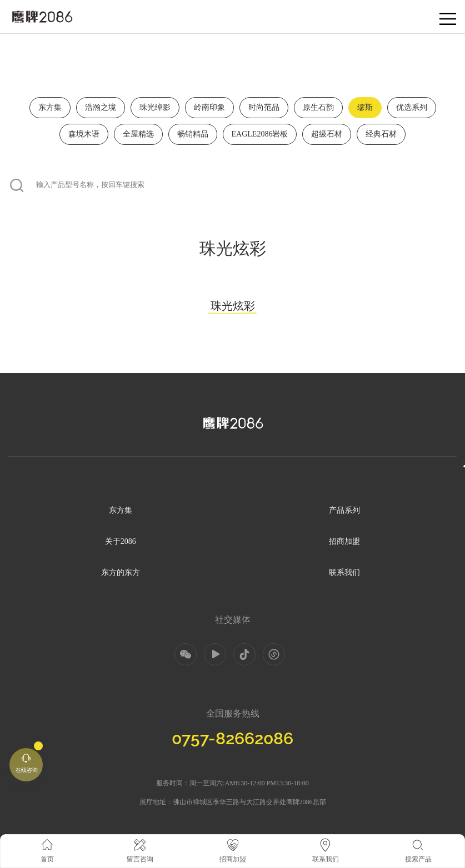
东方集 (50, 107)
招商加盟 (344, 541)
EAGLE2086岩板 (260, 134)
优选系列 (412, 107)
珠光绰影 (155, 107)
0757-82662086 (232, 738)
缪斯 (365, 107)
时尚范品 (264, 107)
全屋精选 (138, 134)
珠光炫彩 (233, 307)
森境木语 (84, 134)
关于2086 (121, 541)
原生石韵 (318, 107)
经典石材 (381, 134)
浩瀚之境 (101, 107)
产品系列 (344, 510)
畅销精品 (193, 134)
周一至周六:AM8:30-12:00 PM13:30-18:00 (249, 783)
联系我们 (344, 572)
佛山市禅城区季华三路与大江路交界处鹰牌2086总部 (249, 802)
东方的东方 (121, 572)
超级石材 (327, 134)
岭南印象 (209, 107)
